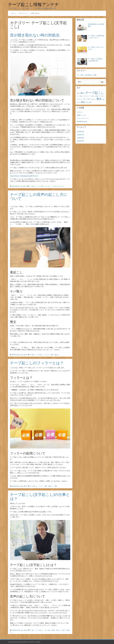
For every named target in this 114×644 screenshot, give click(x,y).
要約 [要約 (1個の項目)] (90, 102)
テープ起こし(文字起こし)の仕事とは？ (40, 497)
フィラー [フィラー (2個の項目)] (87, 99)
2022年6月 (81, 138)
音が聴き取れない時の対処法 (35, 35)
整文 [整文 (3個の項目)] (99, 99)
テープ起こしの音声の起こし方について (39, 197)
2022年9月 (81, 132)
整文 (52, 355)
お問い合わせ (35, 13)
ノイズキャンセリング (58, 186)
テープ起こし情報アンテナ (33, 4)
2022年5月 (81, 141)
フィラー (47, 355)
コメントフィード (83, 118)
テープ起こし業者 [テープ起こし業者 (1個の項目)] (94, 96)
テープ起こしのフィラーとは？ (37, 363)
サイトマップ (23, 13)
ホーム (13, 13)
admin (24, 186)
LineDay (38, 642)
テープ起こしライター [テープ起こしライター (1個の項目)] (83, 96)
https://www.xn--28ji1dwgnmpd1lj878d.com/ (24, 176)
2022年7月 (81, 135)
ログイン (80, 112)
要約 (56, 486)
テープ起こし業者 (50, 630)
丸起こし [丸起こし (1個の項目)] (94, 99)
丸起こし (58, 630)
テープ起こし (33, 186)
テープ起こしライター (44, 186)
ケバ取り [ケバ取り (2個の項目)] (81, 93)
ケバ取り (32, 355)
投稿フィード (81, 115)
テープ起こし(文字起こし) (86, 75)
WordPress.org (82, 121)
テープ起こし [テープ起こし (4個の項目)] (95, 93)
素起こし (57, 355)
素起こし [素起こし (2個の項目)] (85, 102)
